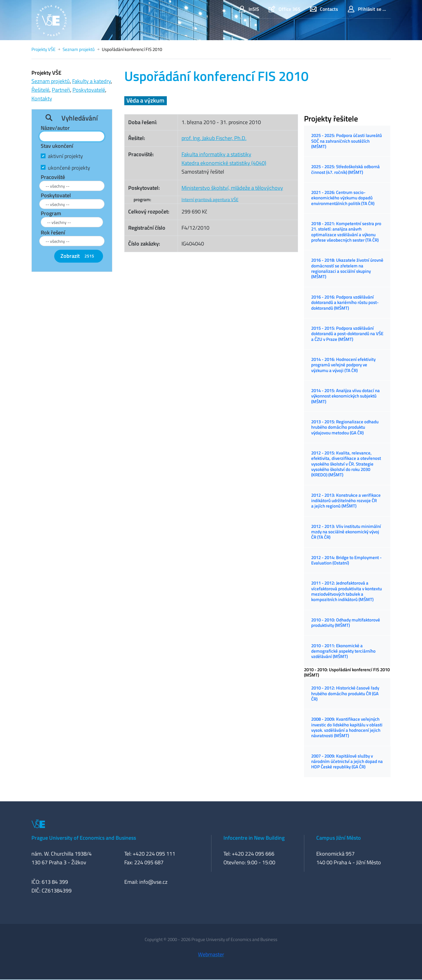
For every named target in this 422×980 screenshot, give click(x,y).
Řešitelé (40, 90)
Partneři (61, 90)
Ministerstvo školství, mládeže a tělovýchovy (232, 188)
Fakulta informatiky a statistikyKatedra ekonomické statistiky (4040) (224, 159)
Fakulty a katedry (91, 81)
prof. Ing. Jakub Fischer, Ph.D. (214, 138)
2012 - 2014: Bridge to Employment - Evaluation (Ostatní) (346, 560)
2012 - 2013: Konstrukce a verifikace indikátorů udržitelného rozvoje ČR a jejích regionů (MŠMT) (346, 501)
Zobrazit (78, 256)
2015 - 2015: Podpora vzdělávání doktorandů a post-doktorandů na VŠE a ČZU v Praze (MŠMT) (347, 334)
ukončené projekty (69, 168)
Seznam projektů (79, 49)
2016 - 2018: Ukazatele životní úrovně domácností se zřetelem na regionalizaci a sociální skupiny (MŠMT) (347, 268)
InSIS (249, 9)
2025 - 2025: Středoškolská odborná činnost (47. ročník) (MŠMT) (345, 169)
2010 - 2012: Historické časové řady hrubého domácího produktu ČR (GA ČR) (345, 693)
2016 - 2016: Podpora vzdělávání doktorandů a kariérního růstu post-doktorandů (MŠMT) (345, 302)
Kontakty (42, 98)
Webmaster (211, 954)
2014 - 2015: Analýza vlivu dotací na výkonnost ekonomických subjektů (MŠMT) (345, 396)
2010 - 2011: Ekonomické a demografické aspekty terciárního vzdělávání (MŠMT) (343, 651)
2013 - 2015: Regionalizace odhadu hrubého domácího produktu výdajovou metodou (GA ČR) (345, 427)
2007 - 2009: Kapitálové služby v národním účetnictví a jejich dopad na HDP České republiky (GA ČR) (347, 761)
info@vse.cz (153, 882)
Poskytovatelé (89, 90)
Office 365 (285, 9)
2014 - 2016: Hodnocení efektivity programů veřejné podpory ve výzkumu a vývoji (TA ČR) (343, 365)
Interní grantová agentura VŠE (210, 200)
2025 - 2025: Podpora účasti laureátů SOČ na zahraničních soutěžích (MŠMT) (347, 141)
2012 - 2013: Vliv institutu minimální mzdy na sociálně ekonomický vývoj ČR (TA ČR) (346, 532)
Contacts (324, 9)
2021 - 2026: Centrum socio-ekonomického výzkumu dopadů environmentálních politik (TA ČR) (343, 198)
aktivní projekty (65, 156)
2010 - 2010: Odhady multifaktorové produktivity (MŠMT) (346, 623)
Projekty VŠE (43, 49)
